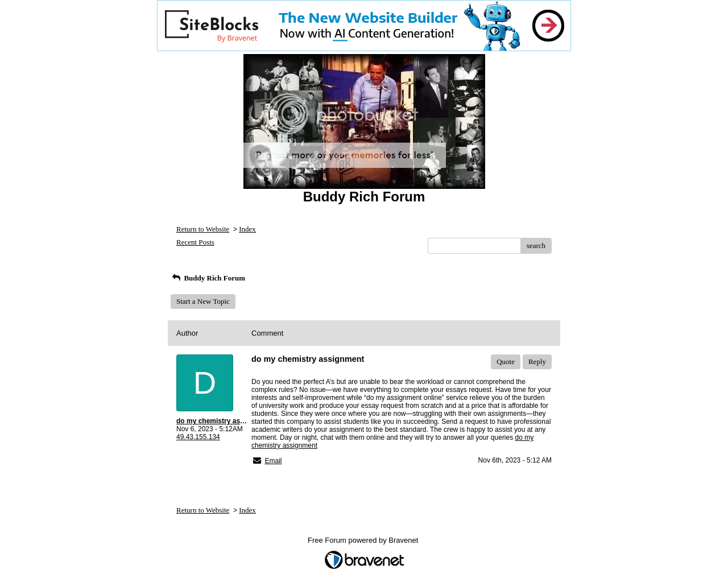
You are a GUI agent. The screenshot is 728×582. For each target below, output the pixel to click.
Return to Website (203, 229)
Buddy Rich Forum (208, 278)
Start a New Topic (203, 301)
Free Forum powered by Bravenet (364, 540)
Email (273, 461)
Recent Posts (195, 242)
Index (247, 229)
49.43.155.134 (198, 437)
